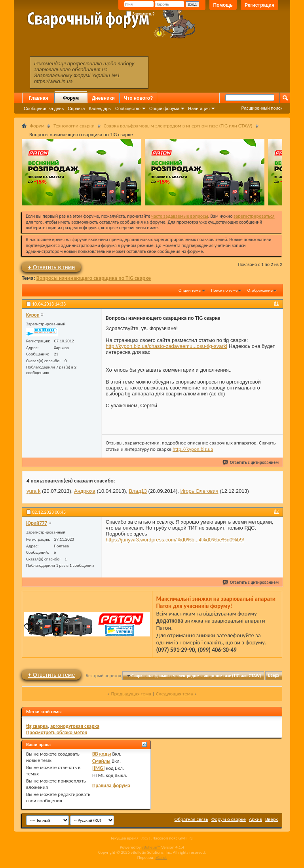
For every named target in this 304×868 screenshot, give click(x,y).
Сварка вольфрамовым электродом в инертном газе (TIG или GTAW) (178, 126)
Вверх (274, 676)
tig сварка (37, 726)
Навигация (199, 108)
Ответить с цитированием (251, 462)
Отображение (260, 290)
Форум (71, 98)
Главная (39, 98)
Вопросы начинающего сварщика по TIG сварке (94, 278)
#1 (276, 303)
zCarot (161, 858)
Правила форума (111, 785)
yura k (33, 491)
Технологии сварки (74, 126)
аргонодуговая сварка (75, 726)
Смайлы (101, 761)
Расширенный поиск (262, 108)
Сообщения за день (44, 108)
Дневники (103, 98)
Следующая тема (175, 694)
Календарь (100, 108)
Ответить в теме (51, 267)
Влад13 (138, 491)
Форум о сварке (229, 819)
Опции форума (164, 108)
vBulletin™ (151, 847)
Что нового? (138, 98)
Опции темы (190, 290)
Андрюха (85, 491)
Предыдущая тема (131, 694)
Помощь (223, 5)
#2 (276, 511)
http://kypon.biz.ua (193, 449)
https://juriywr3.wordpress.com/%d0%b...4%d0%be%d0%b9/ (175, 540)
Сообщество (128, 108)
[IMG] (99, 768)
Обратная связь (191, 819)
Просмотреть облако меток (57, 732)
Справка (76, 108)
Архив (256, 819)
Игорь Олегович (199, 491)
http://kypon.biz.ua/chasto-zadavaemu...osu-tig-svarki (166, 346)
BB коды (102, 754)
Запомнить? (141, 14)
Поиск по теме (224, 290)
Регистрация (259, 5)
